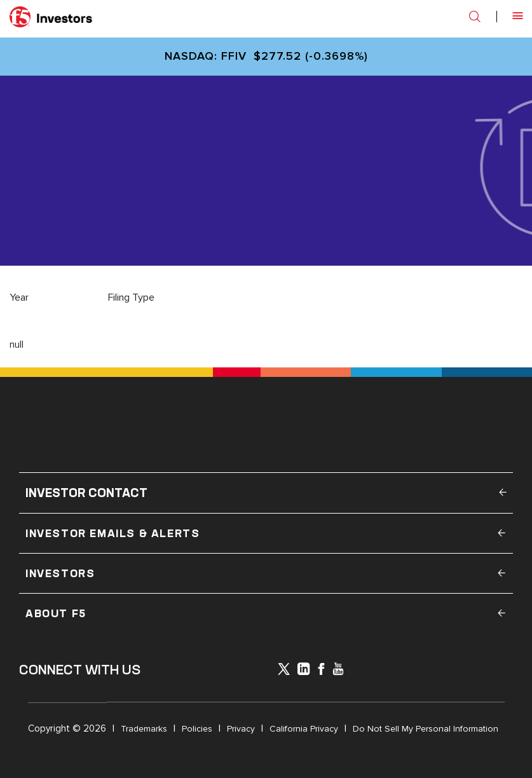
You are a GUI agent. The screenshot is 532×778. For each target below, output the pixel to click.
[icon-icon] (284, 671)
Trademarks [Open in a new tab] (144, 729)
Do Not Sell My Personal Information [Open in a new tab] (426, 729)
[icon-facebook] (321, 670)
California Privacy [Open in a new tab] (304, 729)
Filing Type (131, 297)
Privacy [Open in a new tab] (241, 729)
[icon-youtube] (338, 670)
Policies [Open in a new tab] (197, 729)
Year (19, 297)
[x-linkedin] (304, 670)
